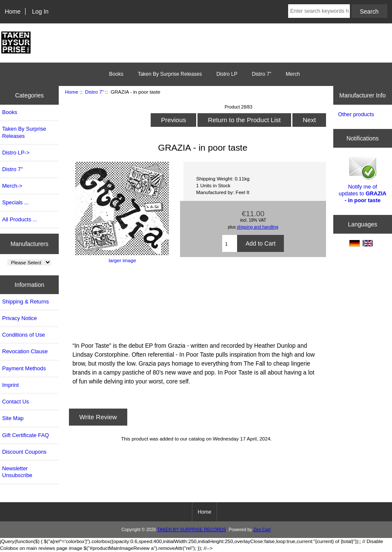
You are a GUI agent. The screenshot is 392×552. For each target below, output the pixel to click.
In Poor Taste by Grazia (196, 301)
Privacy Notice (19, 318)
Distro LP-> (16, 153)
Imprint (10, 385)
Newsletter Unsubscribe (17, 472)
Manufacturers (30, 243)
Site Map (13, 418)
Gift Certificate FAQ (26, 435)
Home (13, 11)
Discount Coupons (24, 452)
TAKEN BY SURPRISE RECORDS (192, 530)
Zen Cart (262, 530)
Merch (293, 74)
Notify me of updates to (363, 179)
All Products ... (20, 219)
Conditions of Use (24, 335)
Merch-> (12, 186)
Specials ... (15, 202)
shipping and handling (258, 227)
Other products (356, 114)
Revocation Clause (25, 351)
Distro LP (227, 74)
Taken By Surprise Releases (170, 74)
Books (116, 74)
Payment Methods (24, 368)
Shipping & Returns (26, 302)
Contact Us (16, 402)
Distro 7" (94, 92)
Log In (40, 11)
